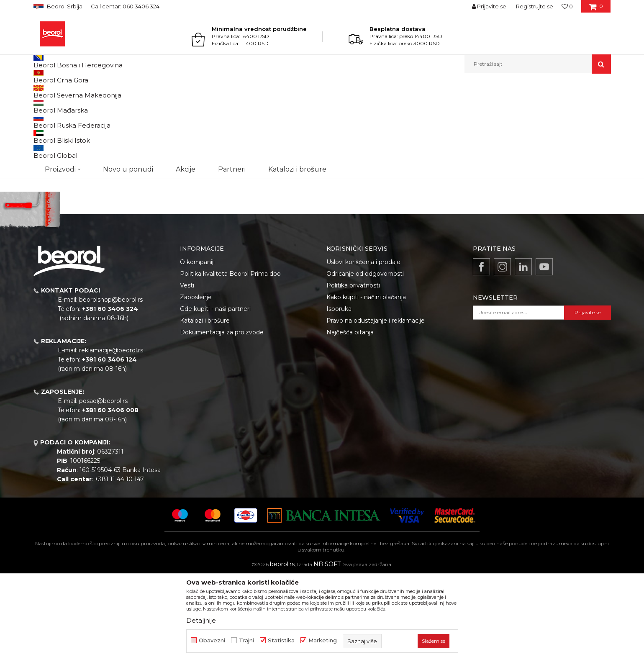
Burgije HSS (52, 125)
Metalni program (104, 91)
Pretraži (76, 241)
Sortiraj (400, 105)
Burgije (140, 91)
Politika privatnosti (353, 372)
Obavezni (212, 640)
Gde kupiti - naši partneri (215, 395)
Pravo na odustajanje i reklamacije (376, 407)
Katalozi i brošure (205, 407)
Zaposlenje (196, 383)
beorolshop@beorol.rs (111, 386)
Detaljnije (201, 620)
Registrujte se (535, 6)
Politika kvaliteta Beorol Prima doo (230, 360)
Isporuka (339, 395)
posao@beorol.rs (103, 487)
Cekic (49, 178)
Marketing (323, 640)
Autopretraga (361, 105)
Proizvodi (66, 91)
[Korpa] (596, 9)
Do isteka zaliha (61, 188)
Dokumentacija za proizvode (222, 418)
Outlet (50, 158)
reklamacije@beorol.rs (111, 436)
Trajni (246, 640)
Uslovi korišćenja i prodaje (363, 348)
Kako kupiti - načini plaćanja (366, 383)
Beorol (41, 91)
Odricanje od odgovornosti (365, 360)
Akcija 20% (55, 168)
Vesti (187, 372)
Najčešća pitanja (350, 418)
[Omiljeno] (567, 6)
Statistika (281, 640)
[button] (538, 64)
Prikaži (521, 105)
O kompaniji (197, 348)
